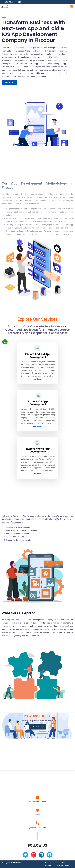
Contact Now (38, 727)
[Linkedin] (41, 855)
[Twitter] (25, 855)
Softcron (17, 863)
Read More (38, 379)
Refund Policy (63, 866)
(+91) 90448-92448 (37, 827)
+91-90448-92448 (13, 2)
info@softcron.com (38, 802)
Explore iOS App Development (38, 403)
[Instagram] (34, 855)
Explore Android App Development (38, 356)
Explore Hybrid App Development (38, 450)
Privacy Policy (51, 863)
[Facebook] (50, 855)
